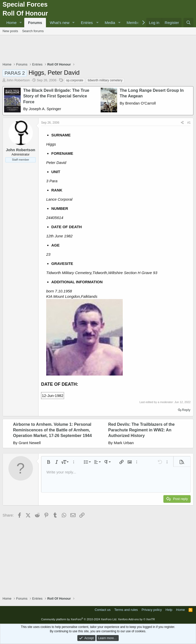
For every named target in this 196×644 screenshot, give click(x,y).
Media (110, 23)
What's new (60, 23)
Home (11, 23)
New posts (10, 31)
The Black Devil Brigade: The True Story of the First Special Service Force (56, 96)
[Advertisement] (98, 49)
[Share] (182, 123)
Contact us (103, 610)
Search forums (33, 31)
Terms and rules (126, 610)
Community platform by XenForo (79, 619)
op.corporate (75, 80)
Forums (35, 23)
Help (169, 610)
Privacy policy (152, 610)
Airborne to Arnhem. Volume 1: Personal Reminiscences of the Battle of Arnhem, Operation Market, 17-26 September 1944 (52, 430)
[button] (21, 23)
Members (135, 23)
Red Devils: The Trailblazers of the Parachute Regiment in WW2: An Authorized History (142, 430)
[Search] (188, 23)
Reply (186, 410)
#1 (189, 123)
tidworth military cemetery (105, 80)
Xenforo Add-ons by (136, 619)
